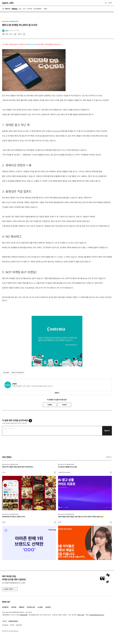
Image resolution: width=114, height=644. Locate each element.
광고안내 (48, 607)
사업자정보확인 (24, 615)
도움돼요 (50, 405)
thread (12, 625)
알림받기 (57, 393)
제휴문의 (22, 607)
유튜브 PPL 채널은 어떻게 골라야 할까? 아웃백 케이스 (18, 467)
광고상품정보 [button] (37, 9)
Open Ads (8, 3)
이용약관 (4, 621)
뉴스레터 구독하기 (10, 589)
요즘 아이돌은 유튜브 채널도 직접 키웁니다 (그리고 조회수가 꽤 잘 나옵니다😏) (81, 517)
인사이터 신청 (31, 607)
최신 (20, 9)
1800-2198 (81, 615)
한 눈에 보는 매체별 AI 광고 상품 (67, 467)
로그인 (110, 3)
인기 (24, 9)
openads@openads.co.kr (97, 615)
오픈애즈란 (5, 607)
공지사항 (14, 607)
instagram (5, 625)
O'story (15, 9)
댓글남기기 (107, 431)
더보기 (109, 457)
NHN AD (6, 602)
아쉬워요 (64, 405)
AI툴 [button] (45, 9)
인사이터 (30, 9)
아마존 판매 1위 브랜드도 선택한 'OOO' (14, 517)
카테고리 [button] (6, 9)
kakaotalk (19, 625)
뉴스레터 (40, 607)
